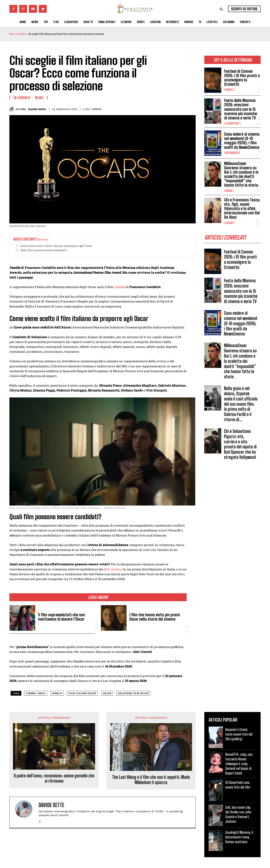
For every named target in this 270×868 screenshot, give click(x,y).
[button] (221, 9)
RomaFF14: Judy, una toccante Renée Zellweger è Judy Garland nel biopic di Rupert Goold (239, 764)
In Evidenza (21, 34)
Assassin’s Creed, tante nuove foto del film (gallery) (239, 734)
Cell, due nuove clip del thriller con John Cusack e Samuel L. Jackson (238, 814)
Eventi (229, 90)
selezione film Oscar (133, 693)
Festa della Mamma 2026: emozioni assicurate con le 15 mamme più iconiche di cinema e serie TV (241, 109)
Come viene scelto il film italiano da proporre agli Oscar (56, 246)
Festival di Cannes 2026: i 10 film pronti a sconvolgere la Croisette (242, 78)
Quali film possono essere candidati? (44, 250)
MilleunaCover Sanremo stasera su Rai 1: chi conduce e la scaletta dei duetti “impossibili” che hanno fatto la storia (241, 174)
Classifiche (232, 123)
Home (12, 34)
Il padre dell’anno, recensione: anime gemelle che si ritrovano (54, 778)
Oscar (107, 693)
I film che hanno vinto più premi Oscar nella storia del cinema (155, 617)
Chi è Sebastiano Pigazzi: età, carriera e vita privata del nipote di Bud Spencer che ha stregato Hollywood (240, 444)
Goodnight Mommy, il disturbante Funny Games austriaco (239, 837)
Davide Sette (37, 109)
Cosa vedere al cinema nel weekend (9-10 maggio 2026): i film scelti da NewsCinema (242, 141)
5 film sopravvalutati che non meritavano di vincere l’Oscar (62, 617)
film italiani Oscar (82, 693)
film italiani (113, 569)
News (229, 191)
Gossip (229, 223)
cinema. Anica (36, 693)
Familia (57, 693)
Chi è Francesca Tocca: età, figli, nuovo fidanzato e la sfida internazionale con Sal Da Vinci (242, 209)
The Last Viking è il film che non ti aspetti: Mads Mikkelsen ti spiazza (151, 780)
